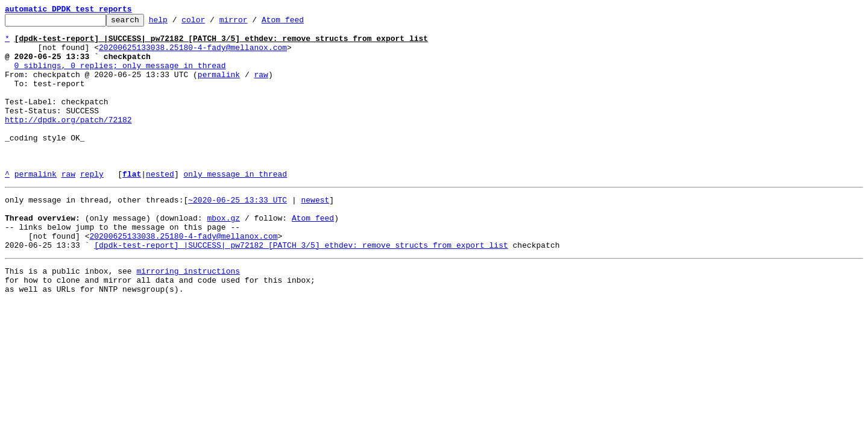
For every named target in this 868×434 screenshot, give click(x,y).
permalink (219, 87)
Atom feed (301, 23)
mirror (252, 23)
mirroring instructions (188, 316)
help (177, 23)
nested (160, 206)
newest (315, 234)
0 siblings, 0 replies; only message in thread (120, 76)
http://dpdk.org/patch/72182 (68, 141)
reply (92, 206)
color (212, 23)
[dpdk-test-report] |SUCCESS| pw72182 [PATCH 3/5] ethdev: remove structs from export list (301, 288)
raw (261, 87)
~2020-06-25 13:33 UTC (237, 234)
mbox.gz (223, 256)
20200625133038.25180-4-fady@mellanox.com (193, 54)
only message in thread (235, 206)
